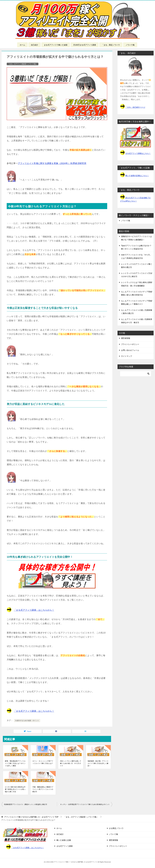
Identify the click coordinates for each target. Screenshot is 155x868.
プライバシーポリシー (130, 344)
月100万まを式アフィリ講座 (85, 45)
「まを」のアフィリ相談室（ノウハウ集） (23, 64)
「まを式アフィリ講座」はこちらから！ (34, 610)
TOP (31, 817)
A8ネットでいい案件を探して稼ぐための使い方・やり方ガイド (71, 763)
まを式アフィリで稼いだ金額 (56, 45)
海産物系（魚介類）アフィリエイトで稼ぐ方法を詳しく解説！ (98, 763)
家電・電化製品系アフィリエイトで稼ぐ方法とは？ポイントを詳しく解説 (15, 763)
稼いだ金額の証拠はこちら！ (137, 176)
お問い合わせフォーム (130, 350)
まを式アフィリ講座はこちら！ (138, 153)
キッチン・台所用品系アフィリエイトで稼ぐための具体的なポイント (85, 804)
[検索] (136, 374)
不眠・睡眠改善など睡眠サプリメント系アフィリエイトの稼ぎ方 (43, 789)
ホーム (22, 45)
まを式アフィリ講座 (65, 846)
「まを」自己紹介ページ (135, 107)
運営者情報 (126, 338)
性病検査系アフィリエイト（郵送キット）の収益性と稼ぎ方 (26, 804)
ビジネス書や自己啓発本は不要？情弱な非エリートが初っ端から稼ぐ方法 (15, 789)
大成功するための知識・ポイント (27, 721)
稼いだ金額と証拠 (64, 840)
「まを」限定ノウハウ (111, 45)
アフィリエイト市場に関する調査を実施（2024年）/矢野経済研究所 (52, 163)
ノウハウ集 (130, 45)
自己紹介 (35, 45)
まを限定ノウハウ (116, 828)
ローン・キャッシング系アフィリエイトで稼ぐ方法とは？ (43, 762)
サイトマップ (127, 356)
